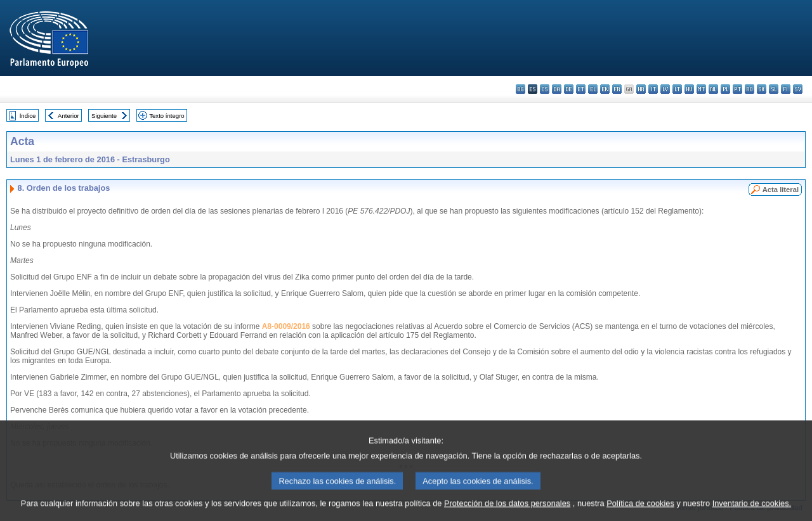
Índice (28, 116)
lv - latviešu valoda (665, 89)
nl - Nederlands (713, 89)
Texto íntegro (167, 116)
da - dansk (557, 89)
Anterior (69, 116)
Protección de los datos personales (507, 510)
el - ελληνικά (593, 89)
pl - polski (725, 89)
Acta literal (781, 190)
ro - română (750, 89)
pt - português (737, 89)
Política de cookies (640, 510)
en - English (605, 89)
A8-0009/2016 (286, 326)
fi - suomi (786, 89)
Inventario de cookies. (752, 510)
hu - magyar (689, 89)
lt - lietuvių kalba (677, 89)
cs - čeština (545, 89)
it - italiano (653, 89)
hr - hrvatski (641, 89)
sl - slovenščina (774, 89)
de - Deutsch (569, 89)
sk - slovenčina (762, 89)
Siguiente (104, 116)
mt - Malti (701, 89)
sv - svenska (798, 89)
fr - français (617, 89)
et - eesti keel (581, 89)
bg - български (521, 89)
